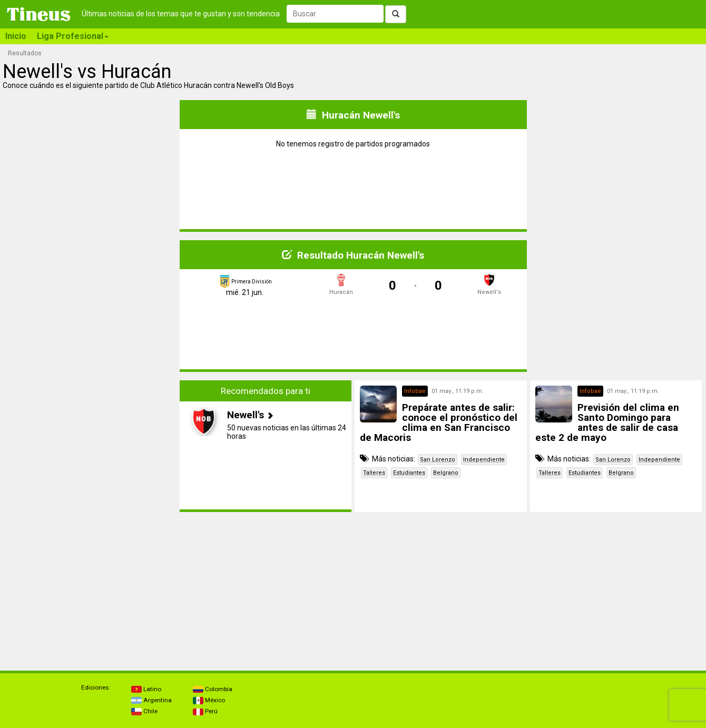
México (209, 700)
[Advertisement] (90, 446)
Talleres (374, 473)
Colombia (213, 689)
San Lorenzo (438, 460)
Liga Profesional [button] (73, 36)
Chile (144, 711)
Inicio (16, 36)
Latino (146, 689)
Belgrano (446, 473)
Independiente (484, 460)
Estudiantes (409, 473)
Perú (205, 711)
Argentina (151, 700)
